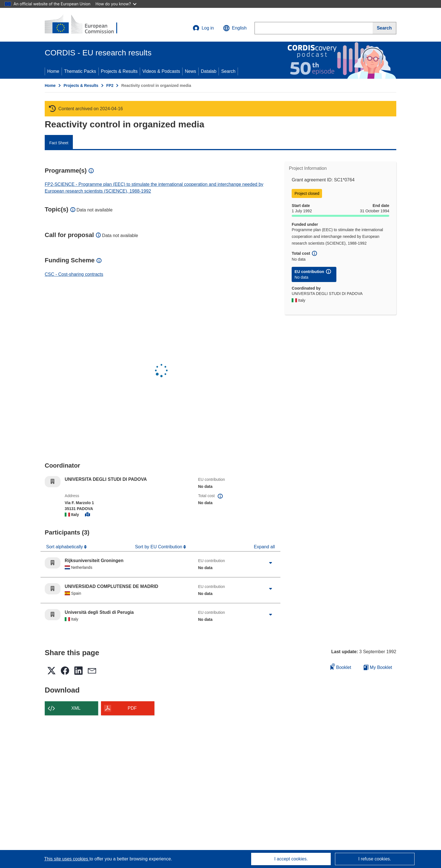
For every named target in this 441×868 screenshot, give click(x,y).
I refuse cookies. (375, 859)
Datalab (209, 71)
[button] (235, 28)
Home (53, 71)
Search (228, 71)
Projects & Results (119, 71)
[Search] (384, 28)
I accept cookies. (291, 859)
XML (76, 708)
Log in (203, 28)
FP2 (110, 85)
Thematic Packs (80, 71)
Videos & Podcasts (161, 71)
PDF (132, 708)
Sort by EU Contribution (159, 547)
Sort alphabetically (65, 547)
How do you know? (116, 4)
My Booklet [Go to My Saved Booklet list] (378, 667)
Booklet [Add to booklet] (341, 667)
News (190, 71)
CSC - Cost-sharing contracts (74, 274)
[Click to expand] (271, 563)
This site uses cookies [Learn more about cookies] (67, 859)
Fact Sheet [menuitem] (59, 143)
